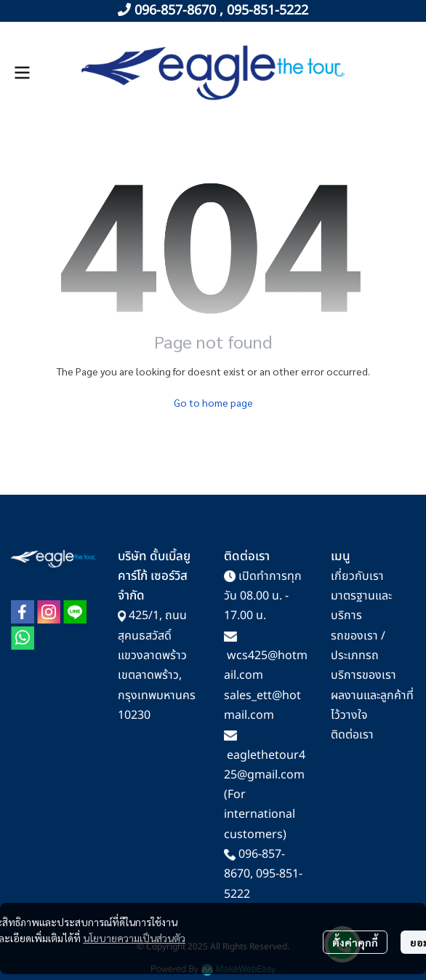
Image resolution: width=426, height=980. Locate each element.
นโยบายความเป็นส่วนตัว (134, 938)
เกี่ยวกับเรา (357, 576)
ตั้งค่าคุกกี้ (355, 942)
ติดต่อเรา (352, 735)
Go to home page (213, 402)
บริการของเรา (363, 675)
